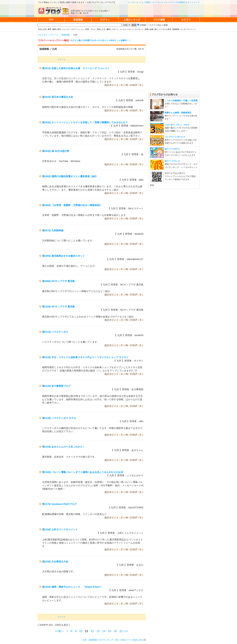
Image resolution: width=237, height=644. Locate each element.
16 (115, 631)
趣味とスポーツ (113, 29)
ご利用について (151, 2)
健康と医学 (57, 29)
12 (92, 631)
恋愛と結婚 (149, 29)
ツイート (61, 59)
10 (81, 631)
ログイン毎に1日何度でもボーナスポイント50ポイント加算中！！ (101, 40)
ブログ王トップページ (48, 35)
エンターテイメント (188, 29)
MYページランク (172, 161)
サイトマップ (193, 2)
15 (110, 631)
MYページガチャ (172, 149)
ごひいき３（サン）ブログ (177, 125)
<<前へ (59, 631)
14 (104, 631)
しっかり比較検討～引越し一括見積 (181, 101)
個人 (156, 29)
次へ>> (124, 631)
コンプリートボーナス (175, 137)
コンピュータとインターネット (132, 29)
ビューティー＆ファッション (73, 29)
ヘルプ (162, 2)
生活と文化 (42, 29)
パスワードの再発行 (176, 2)
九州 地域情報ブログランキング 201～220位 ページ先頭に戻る (113, 640)
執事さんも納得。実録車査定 (178, 113)
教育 (49, 29)
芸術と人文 (101, 29)
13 (98, 631)
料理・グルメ (91, 29)
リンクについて (135, 2)
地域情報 (176, 29)
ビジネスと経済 (165, 29)
